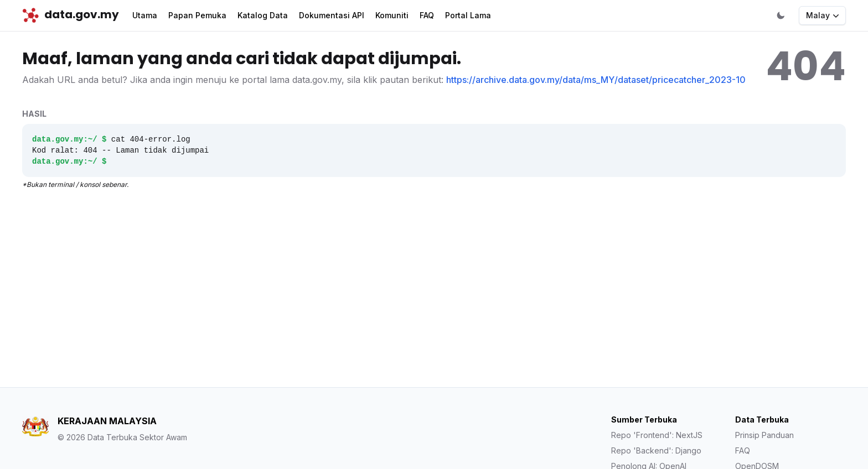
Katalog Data (263, 15)
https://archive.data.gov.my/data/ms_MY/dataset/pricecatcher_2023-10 (596, 80)
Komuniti (392, 15)
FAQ (427, 15)
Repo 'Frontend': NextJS (657, 435)
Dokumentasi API (332, 15)
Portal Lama (468, 15)
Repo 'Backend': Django (656, 450)
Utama (145, 15)
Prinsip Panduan (764, 435)
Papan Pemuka (197, 15)
